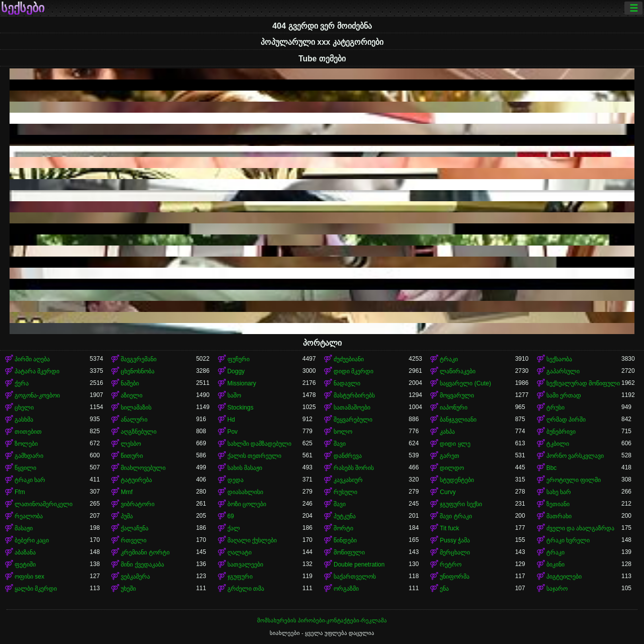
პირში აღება (32, 359)
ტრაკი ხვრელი (568, 540)
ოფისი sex (29, 577)
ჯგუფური (240, 577)
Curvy (448, 492)
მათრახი (559, 516)
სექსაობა (559, 359)
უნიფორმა (455, 577)
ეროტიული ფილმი (574, 480)
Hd (231, 420)
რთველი (134, 540)
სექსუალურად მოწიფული (583, 383)
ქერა (22, 383)
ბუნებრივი (561, 432)
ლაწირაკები (458, 371)
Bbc (552, 468)
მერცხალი (455, 552)
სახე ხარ (559, 492)
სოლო (343, 432)
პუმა (127, 516)
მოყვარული (457, 395)
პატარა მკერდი (37, 371)
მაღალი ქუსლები (252, 540)
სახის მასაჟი (245, 468)
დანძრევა (348, 456)
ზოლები (26, 444)
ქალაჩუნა (135, 528)
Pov (233, 432)
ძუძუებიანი (349, 359)
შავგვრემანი (139, 359)
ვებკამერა (135, 577)
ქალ (234, 528)
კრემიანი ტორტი (145, 552)
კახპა (447, 432)
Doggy (236, 371)
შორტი (343, 528)
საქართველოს (355, 577)
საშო (234, 395)
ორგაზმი (346, 589)
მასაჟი (24, 528)
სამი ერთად (564, 395)
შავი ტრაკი (456, 516)
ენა (444, 589)
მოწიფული (349, 552)
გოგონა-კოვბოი (37, 395)
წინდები (345, 540)
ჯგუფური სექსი (461, 504)
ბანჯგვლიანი (458, 420)
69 (231, 516)
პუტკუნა (345, 516)
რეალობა (29, 516)
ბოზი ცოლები (247, 504)
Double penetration (359, 565)
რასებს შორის (354, 468)
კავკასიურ (348, 480)
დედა (235, 480)
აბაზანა (25, 552)
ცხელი (24, 408)
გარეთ (450, 456)
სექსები (23, 8)
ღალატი (239, 552)
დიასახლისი (245, 492)
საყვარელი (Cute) (465, 383)
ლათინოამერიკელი (44, 504)
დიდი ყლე (455, 444)
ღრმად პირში (566, 420)
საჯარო (557, 589)
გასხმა (24, 420)
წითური (132, 456)
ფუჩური (238, 359)
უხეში (128, 589)
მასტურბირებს (354, 395)
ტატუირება (136, 480)
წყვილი (25, 468)
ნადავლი (347, 383)
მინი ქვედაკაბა (142, 565)
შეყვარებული (353, 420)
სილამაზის (136, 408)
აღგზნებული (139, 432)
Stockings (240, 408)
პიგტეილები (564, 577)
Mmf (127, 492)
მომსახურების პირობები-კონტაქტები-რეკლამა (322, 620)
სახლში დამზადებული (259, 444)
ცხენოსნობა (138, 371)
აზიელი (132, 395)
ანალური (134, 420)
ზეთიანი (558, 504)
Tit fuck (449, 528)
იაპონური (454, 408)
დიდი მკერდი (353, 371)
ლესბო (131, 444)
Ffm (20, 492)
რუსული (345, 492)
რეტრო (451, 565)
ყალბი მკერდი (36, 589)
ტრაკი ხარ (30, 480)
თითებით (28, 432)
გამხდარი (29, 456)
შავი (340, 444)
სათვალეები (245, 565)
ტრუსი (555, 408)
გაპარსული (563, 371)
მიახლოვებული (143, 468)
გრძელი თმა (246, 589)
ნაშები (130, 383)
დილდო (452, 468)
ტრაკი (449, 359)
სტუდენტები (457, 480)
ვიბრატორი (138, 504)
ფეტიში (25, 565)
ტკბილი (558, 444)
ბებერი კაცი (32, 540)
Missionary (242, 383)
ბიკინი (555, 565)
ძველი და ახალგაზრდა (581, 528)
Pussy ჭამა (455, 540)
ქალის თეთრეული (254, 456)
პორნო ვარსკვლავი (575, 456)
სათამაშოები (352, 408)
